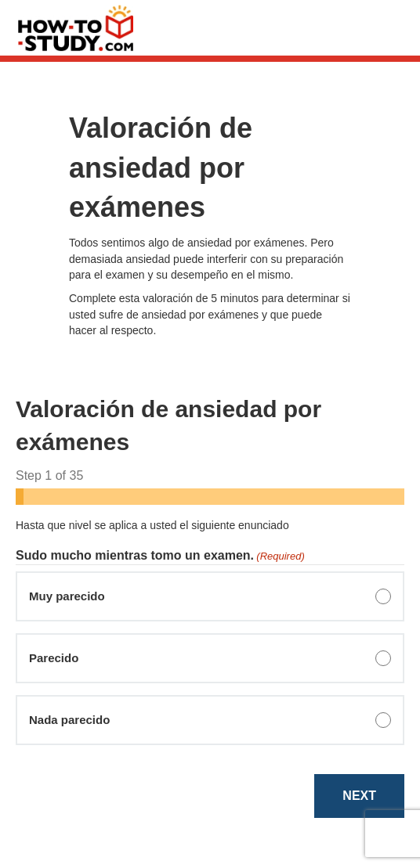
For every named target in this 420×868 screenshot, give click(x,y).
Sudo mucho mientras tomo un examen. (160, 556)
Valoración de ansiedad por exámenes (161, 167)
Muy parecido (67, 596)
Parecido (54, 658)
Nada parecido (69, 720)
